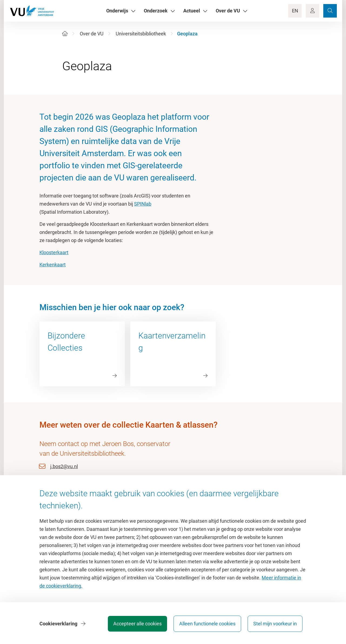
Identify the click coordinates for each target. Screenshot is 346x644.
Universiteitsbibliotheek (141, 34)
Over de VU (92, 34)
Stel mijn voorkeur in (275, 624)
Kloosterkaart (54, 252)
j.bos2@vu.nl (64, 466)
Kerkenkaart (53, 265)
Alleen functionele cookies (207, 624)
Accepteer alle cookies (137, 624)
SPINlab (143, 204)
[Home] (65, 34)
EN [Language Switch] (295, 11)
